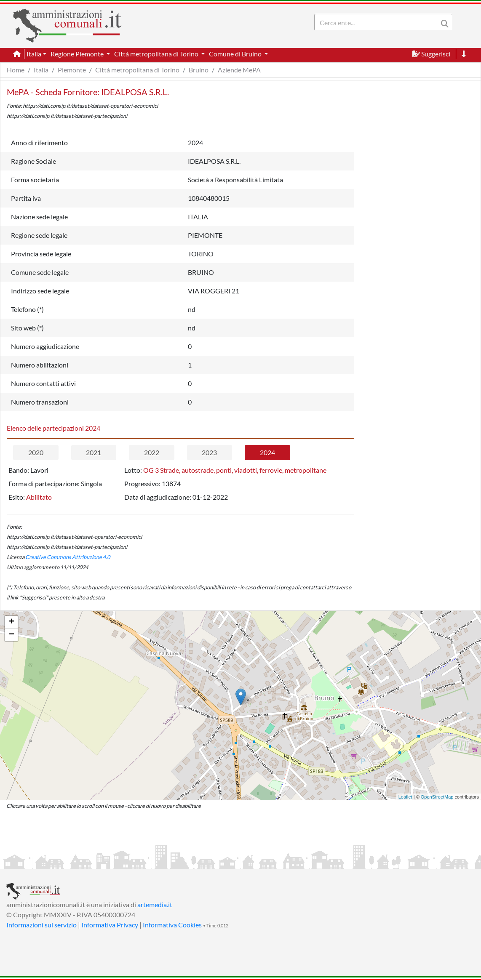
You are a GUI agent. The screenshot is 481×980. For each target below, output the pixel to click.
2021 (94, 452)
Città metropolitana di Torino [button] (157, 54)
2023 (209, 452)
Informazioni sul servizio (41, 925)
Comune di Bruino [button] (236, 54)
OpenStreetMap (437, 797)
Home (16, 70)
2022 (152, 452)
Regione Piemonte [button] (78, 54)
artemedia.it (155, 904)
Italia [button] (34, 54)
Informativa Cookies (172, 925)
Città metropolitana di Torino (137, 70)
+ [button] (12, 622)
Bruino (199, 70)
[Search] (378, 22)
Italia (41, 70)
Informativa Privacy (110, 925)
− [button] (12, 635)
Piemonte (72, 70)
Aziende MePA (239, 70)
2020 (36, 452)
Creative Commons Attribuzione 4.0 (68, 557)
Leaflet (405, 797)
